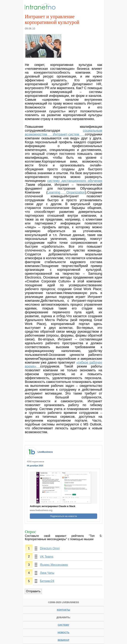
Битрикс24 (47, 581)
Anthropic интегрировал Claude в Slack (53, 506)
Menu (96, 7)
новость (63, 632)
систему (63, 625)
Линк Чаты (47, 573)
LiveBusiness (45, 452)
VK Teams (47, 557)
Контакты (63, 610)
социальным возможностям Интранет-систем (63, 132)
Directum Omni (50, 548)
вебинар (63, 640)
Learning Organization (66, 192)
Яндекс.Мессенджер (54, 565)
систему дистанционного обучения (75, 181)
